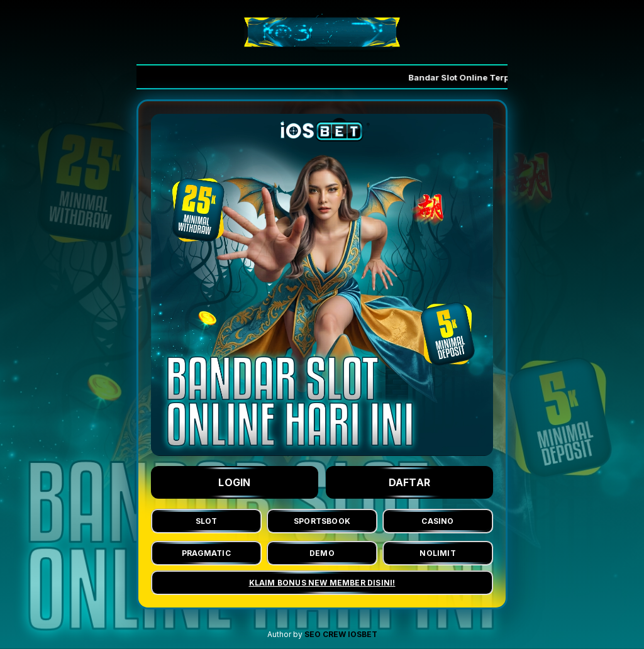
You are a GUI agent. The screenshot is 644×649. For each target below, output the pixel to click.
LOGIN (235, 482)
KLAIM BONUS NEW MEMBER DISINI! (322, 583)
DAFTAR (410, 482)
